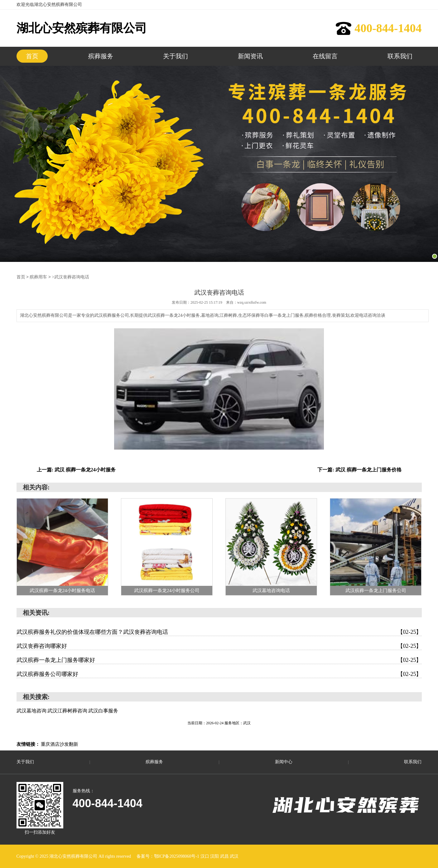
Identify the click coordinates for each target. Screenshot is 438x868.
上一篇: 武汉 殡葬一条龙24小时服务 (76, 470)
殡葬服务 (101, 56)
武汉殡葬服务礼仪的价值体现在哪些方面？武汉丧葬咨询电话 (219, 632)
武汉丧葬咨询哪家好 (219, 646)
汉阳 (215, 856)
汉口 (205, 856)
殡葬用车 (38, 277)
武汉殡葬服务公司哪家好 (219, 674)
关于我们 (176, 56)
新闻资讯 (250, 56)
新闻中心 (284, 762)
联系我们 (400, 56)
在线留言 (325, 56)
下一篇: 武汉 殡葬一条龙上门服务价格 (359, 470)
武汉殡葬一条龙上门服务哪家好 (219, 660)
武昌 (225, 856)
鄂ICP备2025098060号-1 (177, 856)
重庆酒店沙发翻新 (60, 744)
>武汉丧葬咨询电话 (70, 277)
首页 (32, 56)
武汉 (234, 856)
